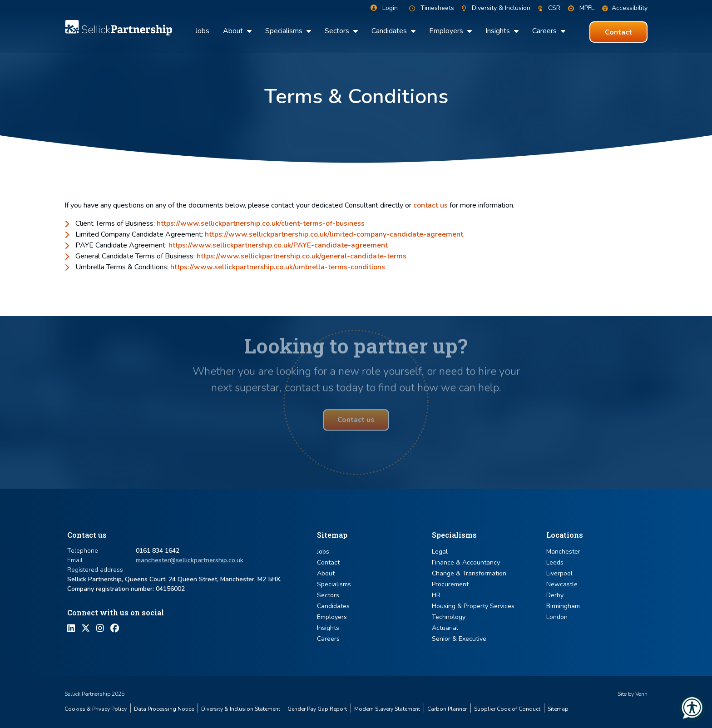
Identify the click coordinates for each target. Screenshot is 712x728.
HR (436, 595)
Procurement (450, 584)
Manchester (563, 552)
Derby (555, 595)
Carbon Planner (447, 709)
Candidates (390, 31)
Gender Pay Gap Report (317, 709)
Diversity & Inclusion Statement (241, 709)
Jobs (202, 31)
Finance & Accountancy (466, 562)
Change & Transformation (469, 573)
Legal (440, 552)
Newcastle (562, 584)
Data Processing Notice (164, 709)
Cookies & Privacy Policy (96, 709)
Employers (447, 31)
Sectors (338, 31)
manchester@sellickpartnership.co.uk (190, 560)
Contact (328, 562)
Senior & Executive (459, 639)
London (557, 617)
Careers (545, 31)
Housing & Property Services (473, 606)
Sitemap (558, 709)
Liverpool (559, 573)
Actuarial (445, 628)
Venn (641, 694)
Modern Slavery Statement (387, 709)
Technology (449, 617)
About (234, 31)
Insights (499, 31)
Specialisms (285, 31)
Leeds (555, 562)
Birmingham (563, 606)
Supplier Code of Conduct (507, 709)
